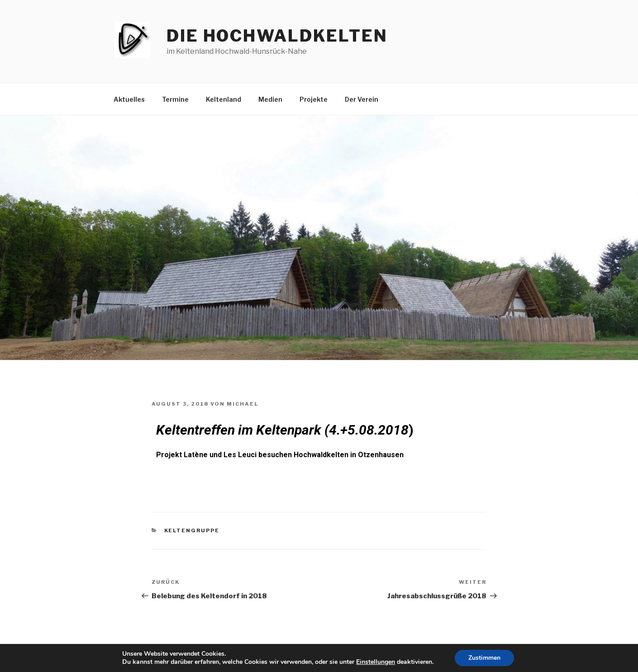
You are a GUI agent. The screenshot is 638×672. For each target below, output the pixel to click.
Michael (243, 404)
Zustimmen (484, 658)
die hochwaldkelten (277, 36)
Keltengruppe (192, 530)
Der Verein (362, 99)
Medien (270, 99)
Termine (175, 99)
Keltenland (224, 99)
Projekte (314, 99)
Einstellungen (376, 662)
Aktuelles (129, 99)
